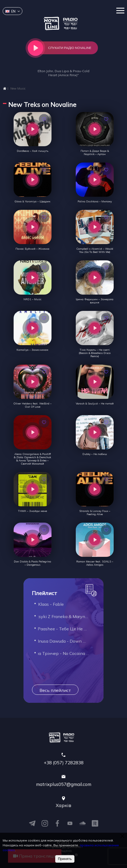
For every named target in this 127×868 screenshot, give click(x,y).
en (10, 11)
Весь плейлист (55, 690)
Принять (65, 859)
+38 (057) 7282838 (64, 763)
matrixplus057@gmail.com (64, 784)
